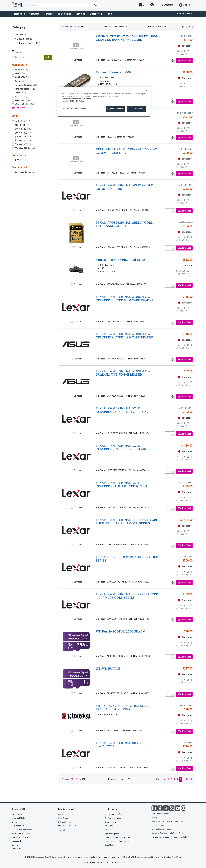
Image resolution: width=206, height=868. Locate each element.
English (63, 830)
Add (48, 57)
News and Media (18, 818)
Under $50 (23, 121)
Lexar (20, 93)
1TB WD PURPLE (108, 669)
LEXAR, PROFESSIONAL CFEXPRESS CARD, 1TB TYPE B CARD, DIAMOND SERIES (127, 522)
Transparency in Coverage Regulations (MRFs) (170, 837)
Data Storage (25, 39)
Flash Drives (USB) (30, 43)
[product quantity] (168, 61)
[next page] (193, 27)
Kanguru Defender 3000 (113, 72)
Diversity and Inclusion (21, 837)
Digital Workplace (112, 834)
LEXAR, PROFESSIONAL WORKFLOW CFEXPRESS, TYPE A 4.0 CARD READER (124, 336)
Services (80, 14)
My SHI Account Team (67, 826)
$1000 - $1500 (23, 137)
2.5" (19, 160)
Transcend (22, 100)
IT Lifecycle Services (113, 818)
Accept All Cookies (137, 109)
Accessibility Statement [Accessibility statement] (161, 829)
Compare (78, 60)
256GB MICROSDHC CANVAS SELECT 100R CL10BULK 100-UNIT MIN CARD (127, 38)
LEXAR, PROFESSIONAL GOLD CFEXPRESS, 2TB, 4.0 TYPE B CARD (122, 447)
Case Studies (110, 845)
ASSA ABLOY (23, 77)
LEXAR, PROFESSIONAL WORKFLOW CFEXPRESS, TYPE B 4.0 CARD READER (124, 298)
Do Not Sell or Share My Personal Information (170, 822)
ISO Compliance (158, 825)
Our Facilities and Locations (23, 830)
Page (181, 27)
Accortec (22, 70)
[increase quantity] (173, 59)
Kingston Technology (27, 89)
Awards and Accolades (21, 834)
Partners (49, 14)
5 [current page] (189, 27)
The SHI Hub (17, 814)
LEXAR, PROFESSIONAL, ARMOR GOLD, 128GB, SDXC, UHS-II (125, 224)
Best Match (119, 27)
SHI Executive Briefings (114, 814)
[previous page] (186, 27)
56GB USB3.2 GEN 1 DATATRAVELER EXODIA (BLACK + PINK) (122, 707)
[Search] (95, 5)
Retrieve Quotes (65, 822)
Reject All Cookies (115, 109)
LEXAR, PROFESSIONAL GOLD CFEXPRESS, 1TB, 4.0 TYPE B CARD (121, 484)
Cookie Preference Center (75, 109)
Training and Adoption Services (117, 837)
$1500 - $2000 (23, 141)
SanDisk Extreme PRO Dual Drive (120, 260)
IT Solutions (65, 14)
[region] (104, 102)
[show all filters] (32, 108)
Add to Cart (184, 61)
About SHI (18, 809)
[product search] (64, 5)
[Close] (146, 90)
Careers (15, 845)
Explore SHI (96, 14)
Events (14, 822)
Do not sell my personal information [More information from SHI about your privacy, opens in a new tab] (77, 99)
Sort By (107, 27)
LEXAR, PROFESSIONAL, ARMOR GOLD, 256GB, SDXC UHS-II (125, 187)
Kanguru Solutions (27, 85)
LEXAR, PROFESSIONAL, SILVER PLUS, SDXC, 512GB (124, 745)
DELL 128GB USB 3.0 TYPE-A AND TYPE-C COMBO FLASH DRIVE (126, 151)
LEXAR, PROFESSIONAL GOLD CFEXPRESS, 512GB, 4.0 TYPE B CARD (123, 410)
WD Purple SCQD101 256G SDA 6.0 (120, 631)
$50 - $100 (22, 125)
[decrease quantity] (173, 62)
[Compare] (72, 60)
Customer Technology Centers (117, 841)
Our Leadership (18, 826)
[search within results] (28, 57)
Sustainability (17, 841)
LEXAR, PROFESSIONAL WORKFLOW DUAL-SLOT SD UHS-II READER (123, 373)
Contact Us (168, 5)
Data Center (109, 826)
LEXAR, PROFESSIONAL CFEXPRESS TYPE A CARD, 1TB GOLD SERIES (127, 596)
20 (129, 779)
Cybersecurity (110, 822)
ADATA (20, 73)
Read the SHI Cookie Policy (73, 101)
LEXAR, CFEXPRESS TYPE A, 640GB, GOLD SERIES (127, 559)
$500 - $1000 (23, 133)
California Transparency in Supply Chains (168, 833)
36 (187, 779)
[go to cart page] (141, 5)
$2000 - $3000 (23, 144)
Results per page (116, 779)
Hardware (20, 14)
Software (34, 14)
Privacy (154, 818)
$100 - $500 (23, 129)
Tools (109, 14)
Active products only (25, 172)
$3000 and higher (25, 148)
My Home (62, 814)
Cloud (107, 830)
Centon (21, 81)
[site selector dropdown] (153, 5)
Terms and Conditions (160, 814)
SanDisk (21, 97)
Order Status (63, 818)
